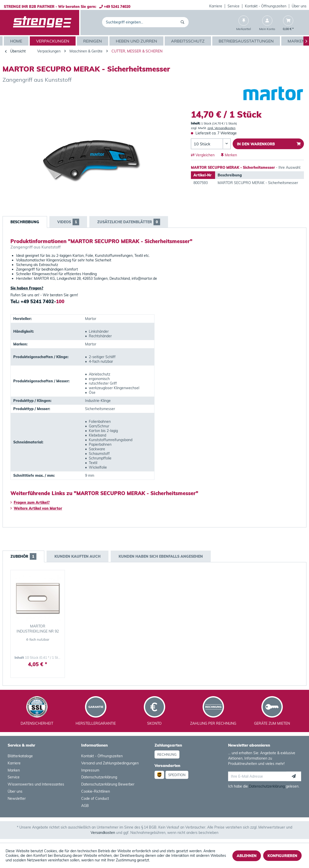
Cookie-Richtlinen (96, 791)
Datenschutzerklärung (99, 777)
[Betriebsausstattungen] (247, 41)
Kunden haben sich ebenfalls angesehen (161, 556)
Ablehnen (247, 856)
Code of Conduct (95, 799)
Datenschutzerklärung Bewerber (108, 784)
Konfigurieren (282, 856)
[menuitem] (216, 6)
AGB (85, 806)
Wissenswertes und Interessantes (36, 784)
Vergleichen (203, 155)
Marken (14, 770)
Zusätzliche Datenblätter (129, 222)
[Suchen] (183, 22)
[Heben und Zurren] (137, 41)
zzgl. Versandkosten (221, 128)
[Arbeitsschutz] (188, 41)
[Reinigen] (93, 41)
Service (234, 6)
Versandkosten (103, 833)
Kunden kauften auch (78, 556)
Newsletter (17, 799)
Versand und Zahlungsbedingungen (110, 763)
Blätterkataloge (20, 756)
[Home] (17, 41)
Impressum (90, 770)
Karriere (216, 6)
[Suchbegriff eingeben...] (145, 22)
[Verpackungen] (53, 41)
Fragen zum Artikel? (30, 502)
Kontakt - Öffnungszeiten (266, 6)
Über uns (299, 6)
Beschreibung (25, 222)
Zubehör (23, 556)
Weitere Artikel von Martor (36, 508)
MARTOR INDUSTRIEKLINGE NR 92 (38, 629)
